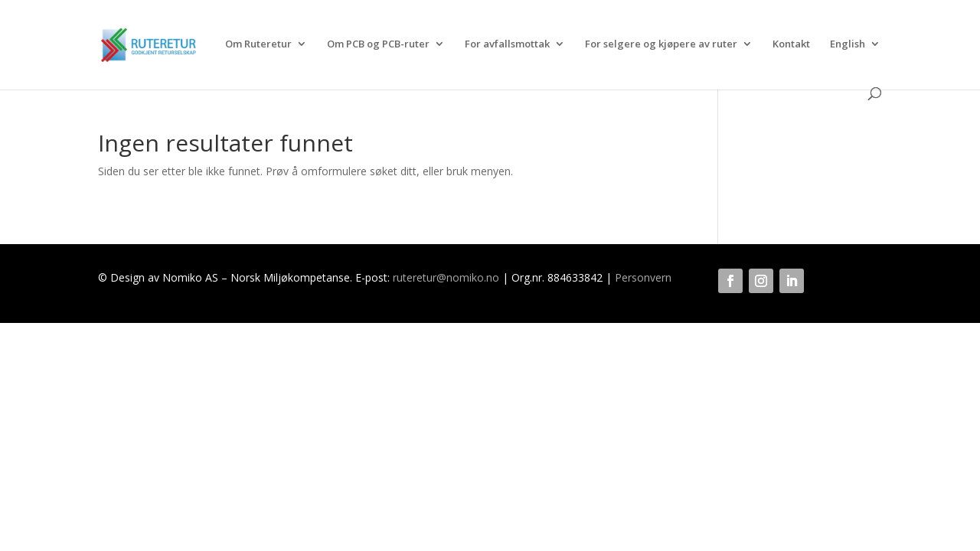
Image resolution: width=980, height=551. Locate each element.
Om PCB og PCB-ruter (378, 44)
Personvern (643, 277)
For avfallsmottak (507, 44)
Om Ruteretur (258, 44)
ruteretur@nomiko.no (446, 277)
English (848, 44)
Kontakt (791, 44)
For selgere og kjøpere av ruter (661, 44)
